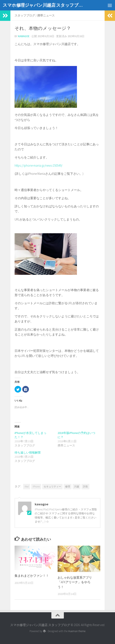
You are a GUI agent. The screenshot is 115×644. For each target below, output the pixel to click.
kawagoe (24, 36)
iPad (27, 486)
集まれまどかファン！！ (32, 576)
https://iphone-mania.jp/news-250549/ (38, 165)
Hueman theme (77, 631)
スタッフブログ (25, 15)
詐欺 (85, 486)
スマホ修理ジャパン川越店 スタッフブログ (44, 5)
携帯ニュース (46, 15)
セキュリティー (52, 486)
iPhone (36, 486)
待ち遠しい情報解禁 (28, 453)
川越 (77, 486)
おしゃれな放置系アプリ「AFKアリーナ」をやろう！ (75, 582)
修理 (68, 486)
